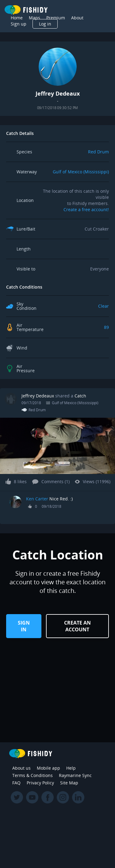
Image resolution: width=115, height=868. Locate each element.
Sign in (24, 626)
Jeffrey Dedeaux (38, 396)
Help (71, 768)
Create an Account (77, 626)
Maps (34, 18)
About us (21, 768)
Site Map (69, 783)
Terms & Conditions (33, 775)
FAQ (16, 783)
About (77, 18)
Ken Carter (37, 499)
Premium (56, 18)
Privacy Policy (40, 783)
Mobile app (48, 768)
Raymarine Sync (75, 775)
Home (17, 18)
